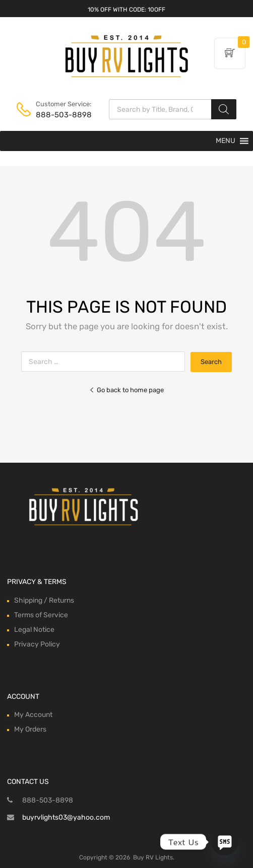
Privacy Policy (37, 644)
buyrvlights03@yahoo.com (66, 817)
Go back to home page (126, 390)
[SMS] (225, 842)
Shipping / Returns (44, 600)
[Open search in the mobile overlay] (173, 109)
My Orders (30, 729)
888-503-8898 (60, 115)
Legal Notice (34, 630)
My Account (33, 715)
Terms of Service (41, 615)
